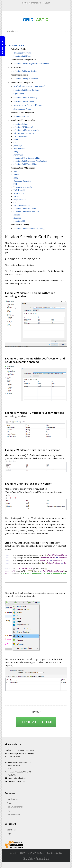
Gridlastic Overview (22, 53)
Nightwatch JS (20, 199)
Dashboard (36, 3)
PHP (15, 184)
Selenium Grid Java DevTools (26, 130)
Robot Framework (22, 136)
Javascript (18, 146)
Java (15, 172)
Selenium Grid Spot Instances (26, 79)
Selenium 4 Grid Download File (27, 158)
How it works (12, 799)
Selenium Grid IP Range (24, 101)
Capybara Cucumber (23, 181)
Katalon (17, 215)
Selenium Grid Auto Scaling (25, 71)
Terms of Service (43, 858)
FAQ (8, 811)
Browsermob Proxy (22, 109)
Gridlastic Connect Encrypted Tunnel (29, 86)
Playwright (18, 155)
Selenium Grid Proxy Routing (26, 90)
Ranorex (17, 218)
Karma (16, 196)
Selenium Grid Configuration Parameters (31, 64)
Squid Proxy (19, 94)
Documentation (16, 45)
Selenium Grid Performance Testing (29, 229)
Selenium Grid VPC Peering (25, 98)
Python (17, 139)
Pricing (10, 803)
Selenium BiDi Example (24, 127)
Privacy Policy (28, 858)
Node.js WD (19, 193)
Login (47, 3)
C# (15, 143)
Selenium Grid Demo (22, 56)
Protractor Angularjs (23, 187)
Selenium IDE (19, 221)
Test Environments (15, 807)
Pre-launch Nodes (21, 116)
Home (25, 3)
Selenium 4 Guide (21, 124)
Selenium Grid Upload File (25, 209)
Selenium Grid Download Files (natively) (31, 161)
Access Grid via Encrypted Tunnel (28, 105)
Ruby (16, 152)
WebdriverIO (19, 149)
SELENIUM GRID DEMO (36, 722)
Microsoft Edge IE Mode (24, 133)
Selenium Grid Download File (26, 212)
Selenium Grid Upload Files (25, 164)
